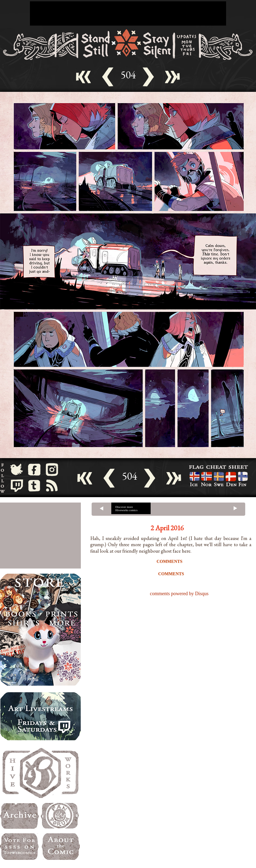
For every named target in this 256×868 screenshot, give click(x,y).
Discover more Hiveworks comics (126, 508)
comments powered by (179, 594)
